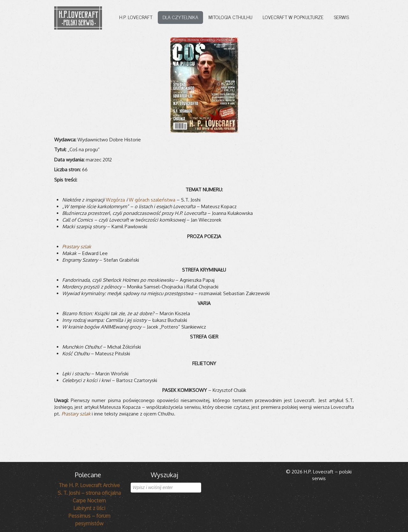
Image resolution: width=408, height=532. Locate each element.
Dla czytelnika (180, 17)
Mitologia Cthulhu (230, 17)
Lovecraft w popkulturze (293, 17)
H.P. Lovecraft (136, 17)
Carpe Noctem (89, 500)
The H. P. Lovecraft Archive (89, 485)
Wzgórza (115, 200)
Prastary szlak (77, 247)
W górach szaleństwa (152, 200)
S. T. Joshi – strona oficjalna (89, 493)
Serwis (341, 17)
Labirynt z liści (89, 508)
